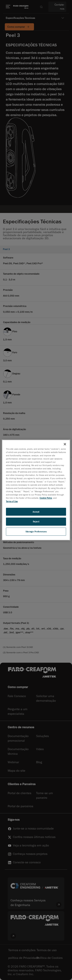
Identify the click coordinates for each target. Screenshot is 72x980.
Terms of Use (12, 501)
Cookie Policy (46, 498)
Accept (36, 512)
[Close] (65, 444)
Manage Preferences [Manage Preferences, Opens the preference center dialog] (36, 532)
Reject (36, 522)
